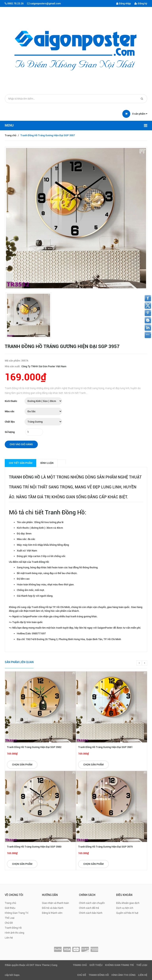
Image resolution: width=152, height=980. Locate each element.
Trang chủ (10, 135)
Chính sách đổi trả (89, 908)
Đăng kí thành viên (52, 913)
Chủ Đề (9, 923)
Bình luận (47, 463)
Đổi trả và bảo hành (53, 908)
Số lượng (10, 432)
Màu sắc (10, 411)
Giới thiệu (10, 908)
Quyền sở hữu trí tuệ (127, 913)
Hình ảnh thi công (14, 933)
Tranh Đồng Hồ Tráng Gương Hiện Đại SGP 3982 (34, 747)
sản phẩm (140, 114)
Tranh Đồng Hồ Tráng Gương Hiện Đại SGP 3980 (34, 847)
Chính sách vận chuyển (92, 903)
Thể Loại (10, 918)
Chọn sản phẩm (22, 765)
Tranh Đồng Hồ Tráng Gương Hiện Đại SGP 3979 (105, 847)
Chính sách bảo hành (91, 913)
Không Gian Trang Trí (17, 913)
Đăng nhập (123, 3)
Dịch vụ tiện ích (125, 908)
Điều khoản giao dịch (128, 903)
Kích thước (11, 401)
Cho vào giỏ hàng (21, 444)
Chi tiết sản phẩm (21, 463)
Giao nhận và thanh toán (55, 903)
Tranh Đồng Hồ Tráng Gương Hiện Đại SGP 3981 (105, 747)
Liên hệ (9, 938)
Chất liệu (10, 422)
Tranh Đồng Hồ (25, 477)
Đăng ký (141, 3)
